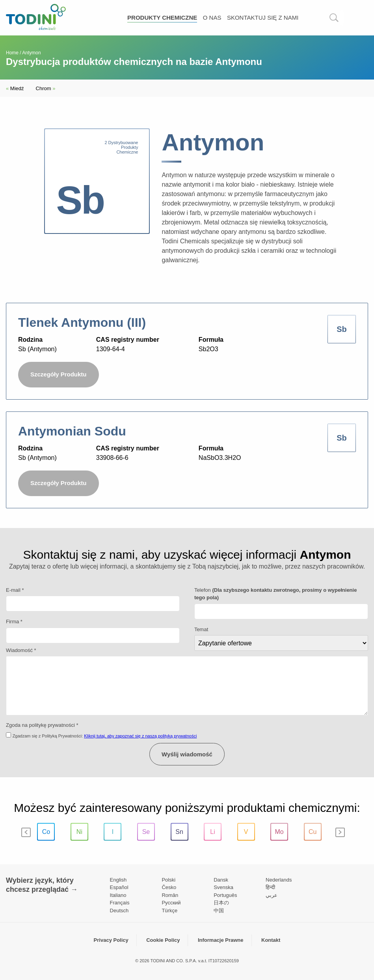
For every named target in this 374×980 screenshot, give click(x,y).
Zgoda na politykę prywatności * (42, 725)
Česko (169, 887)
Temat (201, 629)
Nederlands (279, 880)
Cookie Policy (163, 940)
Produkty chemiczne (162, 18)
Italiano (118, 895)
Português (225, 895)
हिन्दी (270, 887)
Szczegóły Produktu (59, 374)
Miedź (15, 88)
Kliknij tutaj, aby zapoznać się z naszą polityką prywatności (140, 736)
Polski (168, 880)
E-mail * (15, 590)
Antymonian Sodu (72, 431)
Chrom (46, 88)
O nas (212, 18)
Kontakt (271, 940)
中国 (219, 911)
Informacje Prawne (221, 940)
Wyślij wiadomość (187, 754)
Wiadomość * (21, 650)
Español (119, 887)
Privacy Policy (111, 940)
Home (12, 53)
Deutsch (119, 911)
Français (120, 903)
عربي (272, 895)
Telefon (276, 594)
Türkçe (169, 911)
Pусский (171, 903)
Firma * (14, 622)
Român (170, 895)
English (118, 880)
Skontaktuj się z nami (263, 18)
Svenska (223, 887)
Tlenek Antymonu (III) (82, 322)
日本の (221, 903)
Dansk (221, 880)
